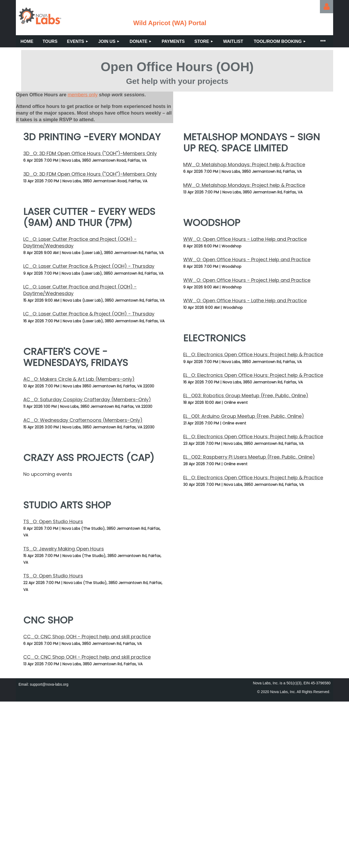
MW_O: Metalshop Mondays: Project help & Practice (244, 164)
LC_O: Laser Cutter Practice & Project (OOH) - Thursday (89, 266)
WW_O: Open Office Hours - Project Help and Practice (247, 259)
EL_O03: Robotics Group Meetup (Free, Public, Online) (246, 395)
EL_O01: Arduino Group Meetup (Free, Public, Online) (244, 416)
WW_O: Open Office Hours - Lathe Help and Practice (245, 239)
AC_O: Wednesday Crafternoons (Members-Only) (83, 420)
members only (83, 95)
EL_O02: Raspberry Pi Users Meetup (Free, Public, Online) (249, 457)
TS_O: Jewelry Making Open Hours (64, 549)
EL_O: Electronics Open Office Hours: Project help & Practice (253, 354)
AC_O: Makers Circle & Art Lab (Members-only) (79, 379)
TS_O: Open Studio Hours (53, 521)
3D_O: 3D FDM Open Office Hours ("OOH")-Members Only (90, 153)
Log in (327, 7)
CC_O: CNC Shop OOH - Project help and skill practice (87, 637)
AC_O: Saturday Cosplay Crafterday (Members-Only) (87, 399)
